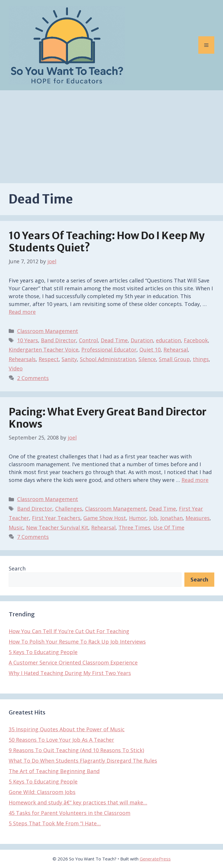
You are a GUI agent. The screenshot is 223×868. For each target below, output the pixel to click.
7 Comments (33, 537)
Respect (49, 359)
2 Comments (33, 378)
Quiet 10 (150, 350)
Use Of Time (169, 527)
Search (17, 568)
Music (16, 527)
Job (153, 518)
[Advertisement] (111, 134)
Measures (198, 518)
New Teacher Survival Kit (57, 527)
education (168, 340)
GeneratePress (155, 859)
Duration (142, 340)
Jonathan (171, 518)
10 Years (28, 340)
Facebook (196, 340)
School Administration (108, 359)
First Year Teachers (56, 518)
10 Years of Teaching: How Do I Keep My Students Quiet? (107, 242)
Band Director (59, 340)
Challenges (69, 509)
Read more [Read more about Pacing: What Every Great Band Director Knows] (195, 480)
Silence (147, 359)
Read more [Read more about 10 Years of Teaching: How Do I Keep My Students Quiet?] (22, 312)
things (201, 359)
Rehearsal (176, 350)
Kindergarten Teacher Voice (44, 350)
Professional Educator (109, 350)
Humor (138, 518)
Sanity (69, 359)
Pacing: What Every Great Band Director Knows (108, 418)
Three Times (134, 527)
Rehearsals (22, 359)
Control (88, 340)
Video (16, 368)
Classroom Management (48, 331)
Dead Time (114, 340)
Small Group (174, 359)
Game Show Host (105, 518)
